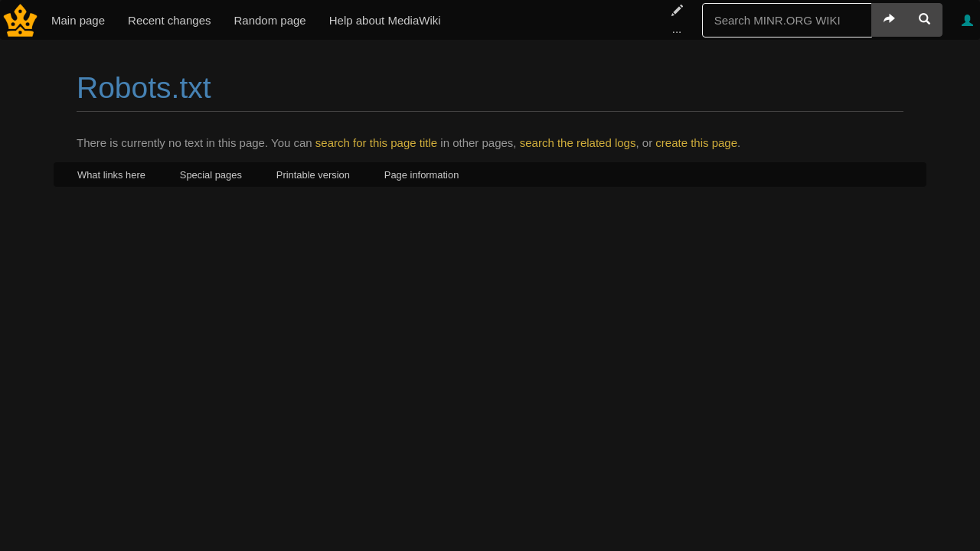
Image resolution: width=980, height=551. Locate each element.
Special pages (211, 175)
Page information (421, 175)
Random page (269, 20)
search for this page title (376, 143)
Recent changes (169, 20)
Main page (78, 20)
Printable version (313, 175)
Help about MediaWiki (385, 20)
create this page (696, 143)
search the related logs (578, 143)
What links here (111, 175)
